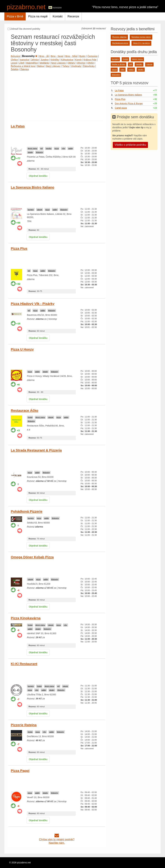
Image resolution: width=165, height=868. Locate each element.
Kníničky (55, 60)
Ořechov (81, 63)
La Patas (18, 126)
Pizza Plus (19, 248)
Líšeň (22, 63)
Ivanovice (24, 60)
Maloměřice (32, 63)
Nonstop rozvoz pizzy (141, 37)
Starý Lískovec (53, 66)
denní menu (32, 148)
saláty (70, 148)
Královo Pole (90, 60)
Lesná (14, 63)
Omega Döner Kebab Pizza (32, 557)
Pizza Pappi (20, 771)
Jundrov (45, 60)
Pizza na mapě (38, 16)
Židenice (25, 69)
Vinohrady (76, 66)
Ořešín (91, 63)
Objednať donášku (38, 176)
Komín (78, 60)
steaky (30, 152)
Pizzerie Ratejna (24, 725)
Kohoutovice (67, 60)
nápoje (40, 210)
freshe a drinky (119, 64)
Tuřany (66, 66)
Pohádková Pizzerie (27, 511)
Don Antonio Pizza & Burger (129, 103)
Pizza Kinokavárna (26, 618)
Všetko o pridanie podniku (130, 145)
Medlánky (44, 63)
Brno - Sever (57, 56)
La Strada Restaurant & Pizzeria (36, 450)
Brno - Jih (44, 56)
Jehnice (35, 60)
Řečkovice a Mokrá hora (23, 66)
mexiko (49, 148)
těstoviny (39, 152)
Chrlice (14, 60)
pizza (57, 148)
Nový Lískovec (58, 63)
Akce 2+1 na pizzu (141, 43)
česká (30, 417)
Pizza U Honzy (22, 349)
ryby (63, 148)
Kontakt (58, 16)
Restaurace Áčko (24, 410)
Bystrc (82, 56)
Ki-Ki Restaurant (24, 664)
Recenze (73, 16)
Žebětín (15, 69)
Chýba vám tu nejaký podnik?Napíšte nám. (57, 839)
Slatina (40, 66)
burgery (31, 210)
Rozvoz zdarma (119, 37)
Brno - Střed (71, 56)
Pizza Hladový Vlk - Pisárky (33, 304)
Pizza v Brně (15, 16)
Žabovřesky (89, 66)
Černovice (92, 56)
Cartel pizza (121, 108)
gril (41, 148)
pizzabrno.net (26, 7)
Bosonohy (30, 56)
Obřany (71, 63)
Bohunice (15, 56)
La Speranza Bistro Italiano (33, 187)
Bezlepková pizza (120, 43)
